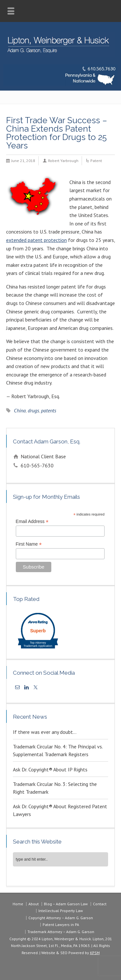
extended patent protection (36, 240)
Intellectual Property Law (61, 911)
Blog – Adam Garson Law (66, 904)
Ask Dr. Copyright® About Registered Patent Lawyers (60, 810)
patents (49, 410)
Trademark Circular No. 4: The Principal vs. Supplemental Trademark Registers (58, 750)
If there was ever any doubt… (45, 732)
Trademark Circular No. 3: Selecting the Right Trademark (55, 788)
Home (18, 904)
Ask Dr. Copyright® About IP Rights (50, 769)
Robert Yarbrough (63, 161)
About (34, 904)
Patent (96, 161)
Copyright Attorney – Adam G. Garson (61, 918)
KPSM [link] (95, 953)
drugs (33, 410)
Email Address (32, 522)
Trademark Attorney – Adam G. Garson (61, 932)
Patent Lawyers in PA (61, 925)
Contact (100, 904)
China (20, 410)
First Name (29, 544)
